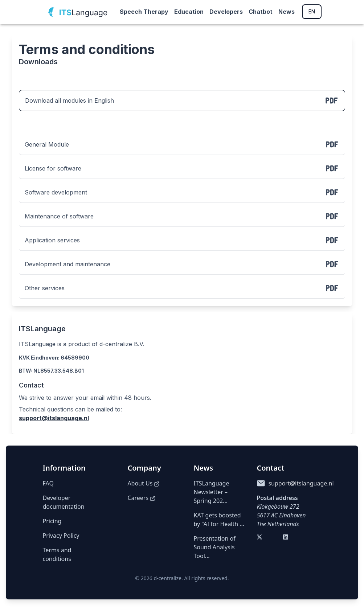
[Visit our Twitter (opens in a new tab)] (261, 538)
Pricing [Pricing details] (52, 521)
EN (312, 11)
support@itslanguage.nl (54, 418)
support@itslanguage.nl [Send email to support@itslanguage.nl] (301, 483)
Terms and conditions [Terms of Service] (57, 554)
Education (189, 12)
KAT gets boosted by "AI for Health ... (219, 520)
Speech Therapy (144, 12)
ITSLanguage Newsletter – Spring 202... (212, 492)
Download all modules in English (182, 101)
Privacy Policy (61, 536)
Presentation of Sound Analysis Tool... (215, 547)
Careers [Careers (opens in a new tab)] (142, 498)
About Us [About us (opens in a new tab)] (144, 483)
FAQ (48, 483)
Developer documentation (64, 502)
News (287, 12)
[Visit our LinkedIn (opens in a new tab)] (287, 538)
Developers (226, 12)
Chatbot (261, 12)
